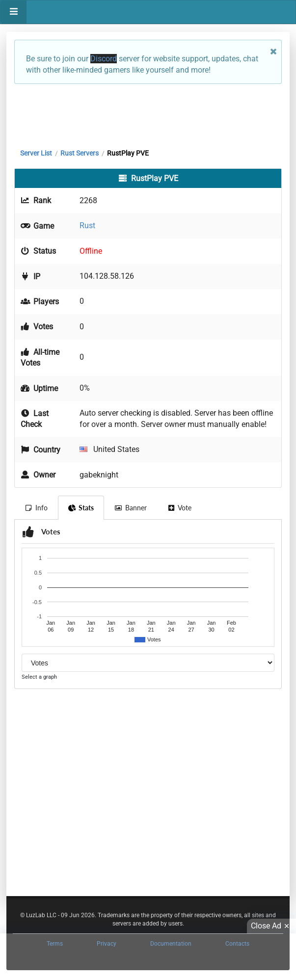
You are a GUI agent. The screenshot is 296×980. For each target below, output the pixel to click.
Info (36, 508)
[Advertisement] (148, 114)
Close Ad (271, 926)
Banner (131, 508)
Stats (81, 508)
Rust (87, 225)
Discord (104, 59)
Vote (180, 508)
